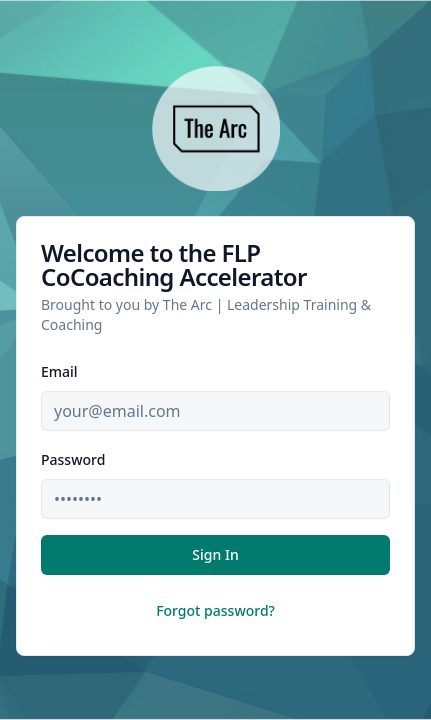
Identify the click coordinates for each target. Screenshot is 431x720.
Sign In (215, 554)
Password (73, 459)
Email (59, 371)
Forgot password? (215, 610)
